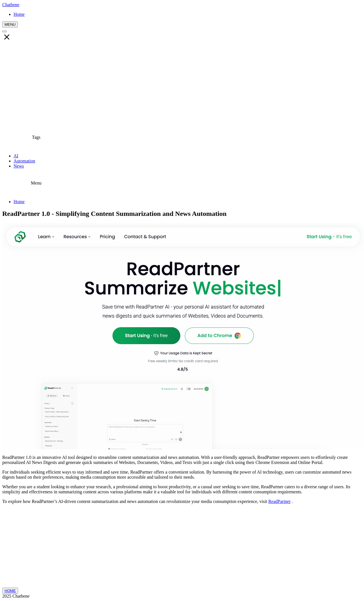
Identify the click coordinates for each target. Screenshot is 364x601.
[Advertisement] (182, 85)
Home (19, 202)
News (19, 166)
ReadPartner (279, 501)
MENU (10, 24)
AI (16, 156)
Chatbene (11, 5)
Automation (24, 161)
